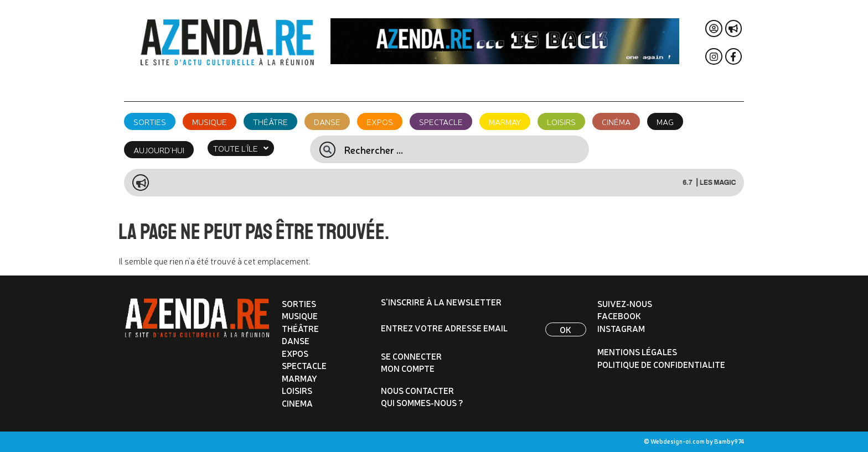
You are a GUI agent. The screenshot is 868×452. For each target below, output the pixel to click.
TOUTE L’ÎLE (241, 148)
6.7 (696, 183)
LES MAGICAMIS (734, 183)
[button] (241, 148)
